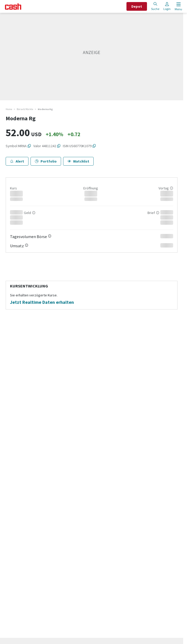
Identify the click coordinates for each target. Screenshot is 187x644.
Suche (155, 6)
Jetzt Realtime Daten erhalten (42, 302)
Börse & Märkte (25, 109)
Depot (137, 6)
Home (9, 109)
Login (167, 6)
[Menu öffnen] (178, 7)
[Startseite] (13, 7)
